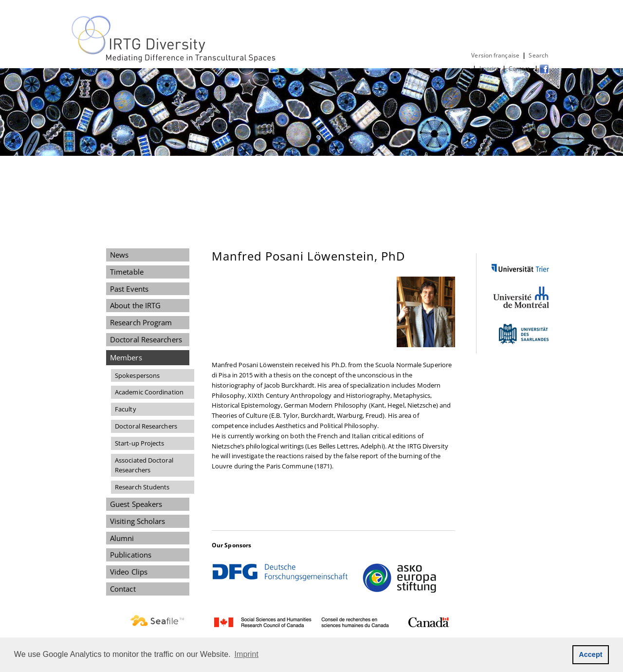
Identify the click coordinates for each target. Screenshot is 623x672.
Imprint (489, 68)
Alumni (122, 538)
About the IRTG (135, 305)
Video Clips (129, 572)
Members (126, 357)
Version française (495, 55)
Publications (131, 555)
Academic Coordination (149, 392)
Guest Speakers (136, 504)
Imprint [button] (247, 654)
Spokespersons (137, 375)
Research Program (141, 322)
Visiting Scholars (138, 521)
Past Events (129, 289)
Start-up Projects (140, 443)
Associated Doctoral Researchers (144, 465)
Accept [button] (591, 654)
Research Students (142, 487)
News (119, 255)
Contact (520, 68)
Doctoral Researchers (146, 339)
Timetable (127, 272)
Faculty (126, 409)
